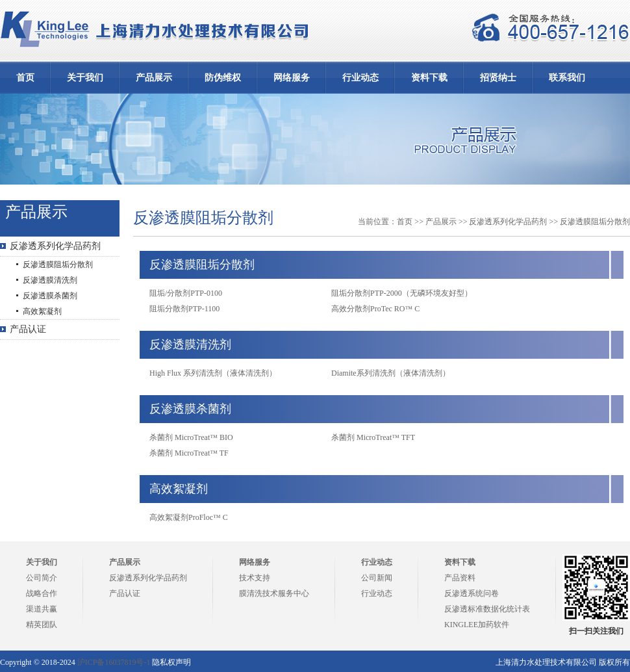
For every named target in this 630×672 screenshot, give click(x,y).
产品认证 (28, 329)
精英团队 (42, 625)
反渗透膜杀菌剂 (50, 296)
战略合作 (42, 593)
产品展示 (154, 78)
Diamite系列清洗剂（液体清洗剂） (391, 373)
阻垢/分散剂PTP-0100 (186, 293)
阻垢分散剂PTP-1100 (184, 309)
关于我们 (85, 78)
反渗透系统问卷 (472, 593)
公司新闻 (377, 578)
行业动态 (360, 78)
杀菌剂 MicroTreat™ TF (189, 453)
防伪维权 (223, 78)
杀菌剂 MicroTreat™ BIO (191, 437)
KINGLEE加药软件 (477, 625)
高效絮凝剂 (42, 311)
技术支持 (255, 578)
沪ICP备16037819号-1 (114, 662)
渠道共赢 (42, 609)
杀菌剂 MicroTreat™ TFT (373, 437)
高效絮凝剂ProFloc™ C (189, 517)
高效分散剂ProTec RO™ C (375, 309)
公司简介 (42, 578)
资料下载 (429, 78)
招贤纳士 (498, 78)
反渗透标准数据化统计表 (487, 609)
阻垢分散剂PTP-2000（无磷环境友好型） (402, 293)
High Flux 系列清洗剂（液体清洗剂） (213, 373)
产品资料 (460, 578)
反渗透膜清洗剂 (50, 280)
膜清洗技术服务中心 (274, 593)
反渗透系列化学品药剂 (55, 246)
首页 (25, 78)
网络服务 (292, 78)
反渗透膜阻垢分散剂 (58, 265)
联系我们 (567, 78)
